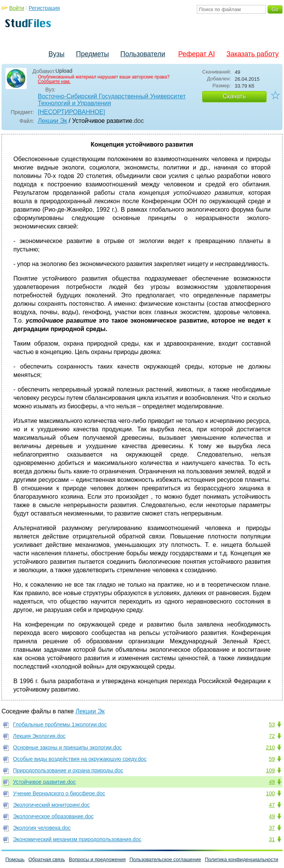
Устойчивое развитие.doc (44, 782)
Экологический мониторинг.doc (51, 805)
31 (272, 839)
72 (272, 736)
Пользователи (143, 54)
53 (272, 724)
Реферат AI (196, 54)
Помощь (15, 859)
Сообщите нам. (54, 82)
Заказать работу (252, 54)
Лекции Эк (52, 121)
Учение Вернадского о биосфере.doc (59, 793)
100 (270, 793)
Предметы (93, 54)
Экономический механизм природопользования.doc (77, 839)
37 (272, 828)
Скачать (234, 96)
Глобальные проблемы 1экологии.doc (60, 724)
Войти (17, 8)
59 (272, 759)
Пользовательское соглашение (165, 859)
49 (272, 782)
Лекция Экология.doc (39, 736)
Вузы (57, 54)
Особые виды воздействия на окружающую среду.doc (80, 759)
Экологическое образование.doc (53, 816)
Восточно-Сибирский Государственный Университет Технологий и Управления (112, 100)
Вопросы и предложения (97, 859)
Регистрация (44, 8)
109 (270, 770)
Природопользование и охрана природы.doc (68, 770)
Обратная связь (47, 859)
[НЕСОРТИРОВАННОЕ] (71, 112)
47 (272, 805)
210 (270, 747)
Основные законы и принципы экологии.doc (67, 747)
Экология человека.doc (42, 828)
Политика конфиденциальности (242, 859)
